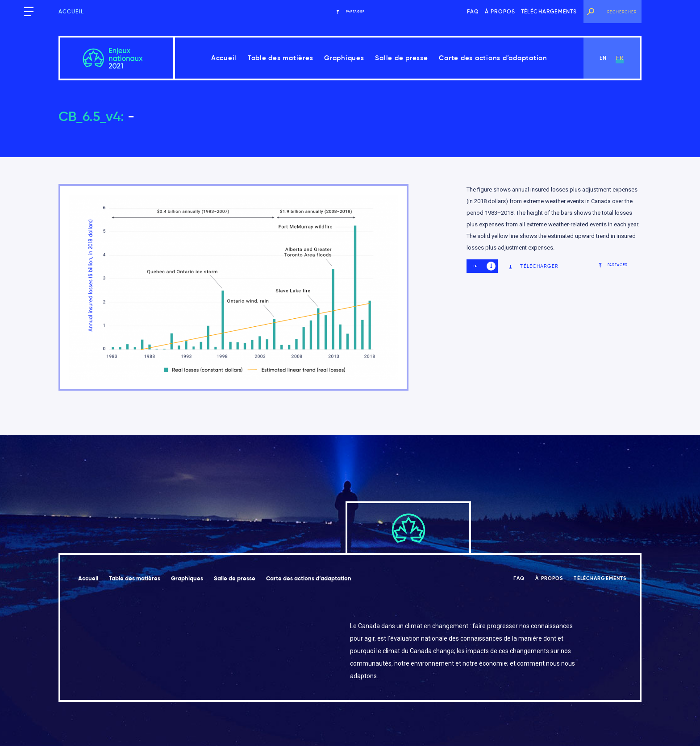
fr (619, 58)
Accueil (71, 11)
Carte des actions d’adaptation (493, 58)
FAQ (473, 11)
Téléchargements (549, 11)
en (603, 58)
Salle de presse (401, 58)
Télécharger (533, 266)
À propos (500, 11)
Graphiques (344, 58)
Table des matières (281, 58)
